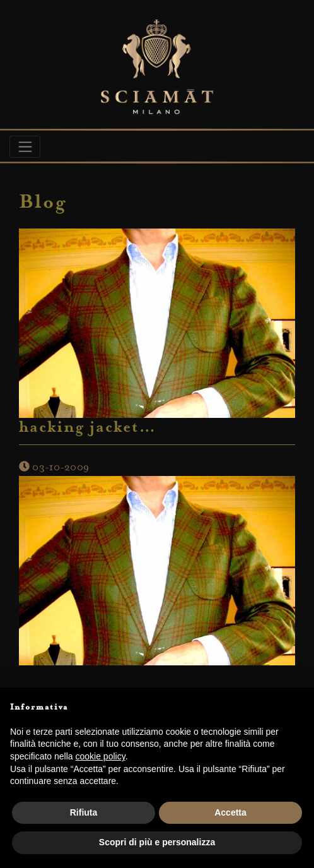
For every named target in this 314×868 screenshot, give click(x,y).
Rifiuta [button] (84, 812)
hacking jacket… (88, 428)
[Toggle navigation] (25, 147)
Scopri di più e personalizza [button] (157, 842)
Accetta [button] (230, 812)
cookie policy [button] (101, 756)
